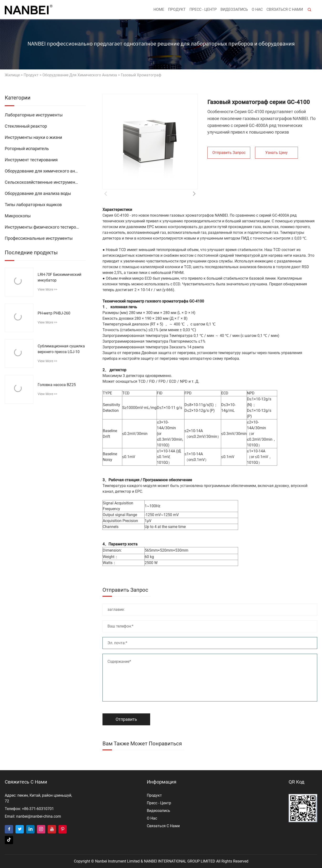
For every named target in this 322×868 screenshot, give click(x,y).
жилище (12, 75)
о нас (257, 9)
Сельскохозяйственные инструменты (43, 182)
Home (159, 9)
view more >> (47, 289)
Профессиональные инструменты (39, 238)
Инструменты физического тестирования (45, 227)
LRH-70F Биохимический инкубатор (59, 277)
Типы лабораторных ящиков (33, 205)
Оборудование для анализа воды (38, 193)
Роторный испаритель (27, 149)
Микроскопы (18, 216)
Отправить (126, 719)
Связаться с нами (285, 9)
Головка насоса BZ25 (57, 385)
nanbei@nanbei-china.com (39, 816)
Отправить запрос (229, 153)
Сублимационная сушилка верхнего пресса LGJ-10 (61, 349)
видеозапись (234, 9)
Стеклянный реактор (26, 126)
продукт (177, 9)
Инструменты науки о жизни (33, 137)
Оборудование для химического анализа (80, 75)
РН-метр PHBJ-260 (54, 313)
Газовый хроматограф (141, 75)
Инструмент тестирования (31, 160)
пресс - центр (203, 9)
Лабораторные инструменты (34, 115)
